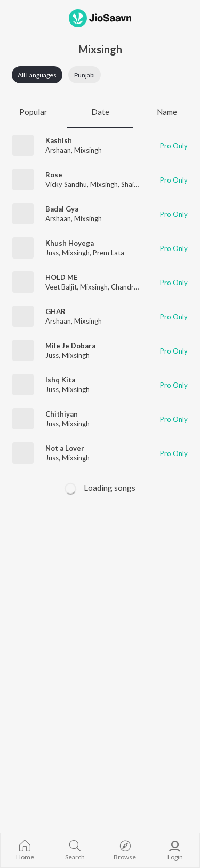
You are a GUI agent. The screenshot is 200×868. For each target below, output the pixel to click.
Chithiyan (62, 414)
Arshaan (58, 150)
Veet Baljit (61, 287)
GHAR (55, 311)
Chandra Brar (132, 287)
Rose (54, 175)
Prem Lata (109, 253)
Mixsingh (88, 150)
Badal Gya (62, 209)
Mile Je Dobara (70, 346)
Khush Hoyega (70, 243)
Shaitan (133, 184)
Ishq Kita (60, 380)
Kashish (59, 140)
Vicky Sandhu (66, 184)
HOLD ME (61, 277)
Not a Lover (65, 448)
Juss (52, 253)
